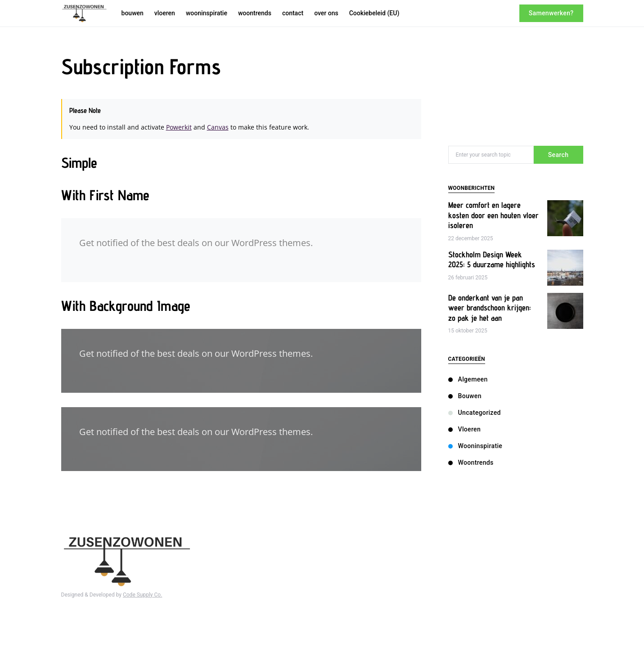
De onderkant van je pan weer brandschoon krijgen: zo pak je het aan (490, 308)
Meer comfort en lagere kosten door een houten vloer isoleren (493, 215)
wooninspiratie (475, 446)
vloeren (465, 429)
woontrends (471, 462)
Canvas (218, 127)
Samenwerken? (551, 13)
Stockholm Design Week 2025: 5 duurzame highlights (492, 260)
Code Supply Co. (142, 595)
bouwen (465, 396)
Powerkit (179, 127)
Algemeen (468, 379)
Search (558, 155)
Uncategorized (475, 413)
